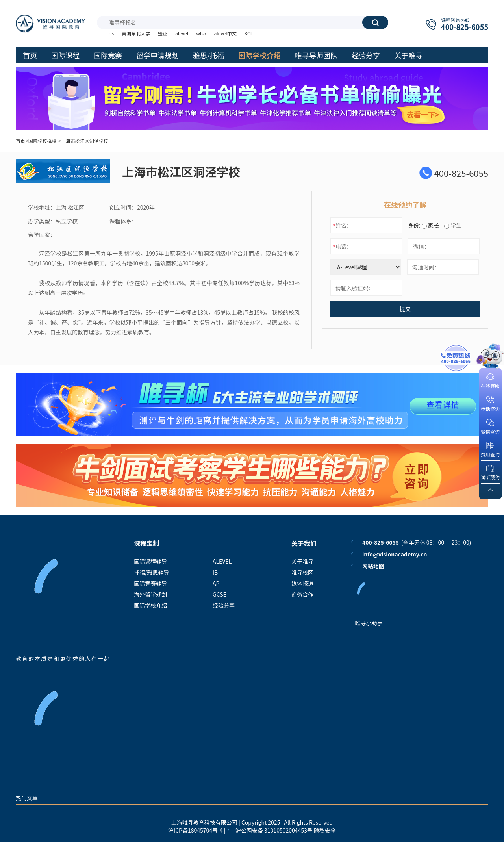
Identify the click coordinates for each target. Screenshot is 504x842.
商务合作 (302, 594)
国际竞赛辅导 (150, 583)
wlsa (201, 33)
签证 (163, 33)
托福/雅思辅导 (152, 572)
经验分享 (224, 605)
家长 (430, 225)
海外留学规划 (150, 594)
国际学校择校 (43, 141)
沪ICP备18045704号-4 (195, 830)
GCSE (220, 594)
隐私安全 (325, 830)
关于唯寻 (302, 561)
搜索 (375, 22)
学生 (453, 225)
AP (216, 583)
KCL (249, 33)
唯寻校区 (302, 572)
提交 (405, 309)
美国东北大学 (136, 33)
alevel (182, 33)
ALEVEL (222, 561)
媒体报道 (302, 583)
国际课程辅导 (150, 561)
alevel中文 (225, 33)
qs (111, 33)
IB (215, 572)
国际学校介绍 (150, 605)
